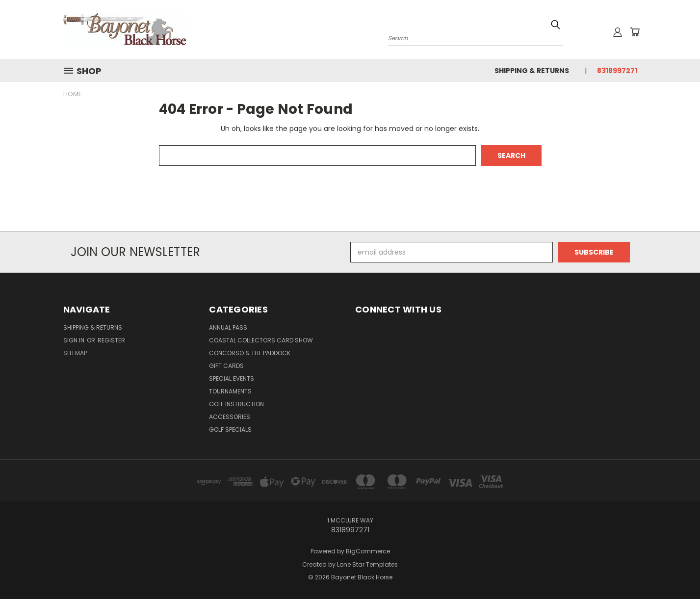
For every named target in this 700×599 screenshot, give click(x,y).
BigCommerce (368, 551)
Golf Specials (230, 430)
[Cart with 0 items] (635, 32)
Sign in (75, 340)
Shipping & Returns (532, 71)
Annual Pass (228, 327)
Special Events (232, 378)
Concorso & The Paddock (250, 353)
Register (111, 340)
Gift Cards (226, 366)
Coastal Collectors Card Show (261, 340)
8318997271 (617, 71)
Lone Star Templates (367, 564)
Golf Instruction (236, 404)
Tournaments (230, 391)
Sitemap (75, 353)
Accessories (230, 417)
